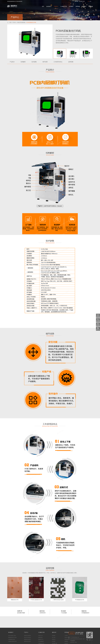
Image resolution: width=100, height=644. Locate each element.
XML (76, 642)
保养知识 (46, 639)
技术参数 (34, 62)
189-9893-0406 (79, 633)
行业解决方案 (64, 6)
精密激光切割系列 (24, 636)
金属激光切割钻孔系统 (11, 641)
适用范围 (71, 62)
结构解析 (23, 62)
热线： (78, 1)
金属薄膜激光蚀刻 (11, 639)
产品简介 (12, 62)
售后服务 (46, 641)
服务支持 (84, 6)
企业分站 (72, 642)
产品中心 (56, 6)
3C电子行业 (35, 636)
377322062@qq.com (75, 637)
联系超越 (91, 6)
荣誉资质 (56, 639)
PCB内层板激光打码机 (31, 22)
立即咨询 (72, 633)
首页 (43, 6)
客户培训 (46, 637)
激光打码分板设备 (21, 22)
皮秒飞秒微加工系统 (11, 636)
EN (91, 1)
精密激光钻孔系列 (24, 641)
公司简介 (56, 636)
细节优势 (45, 62)
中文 (88, 1)
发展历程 (56, 637)
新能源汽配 (35, 637)
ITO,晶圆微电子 (36, 641)
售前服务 (46, 636)
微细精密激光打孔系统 (11, 637)
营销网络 (56, 641)
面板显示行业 (35, 639)
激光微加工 (49, 6)
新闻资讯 (78, 6)
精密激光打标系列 (24, 639)
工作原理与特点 (58, 62)
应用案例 (71, 6)
